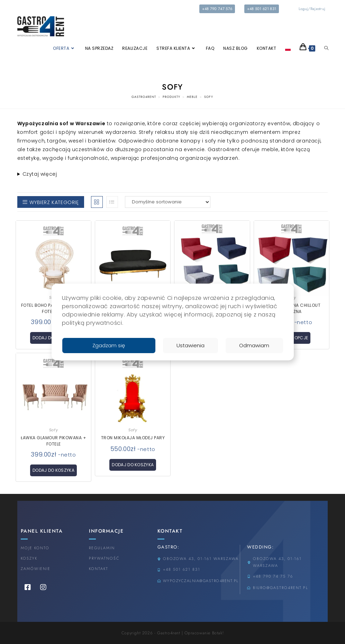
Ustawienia (190, 345)
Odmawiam (254, 345)
